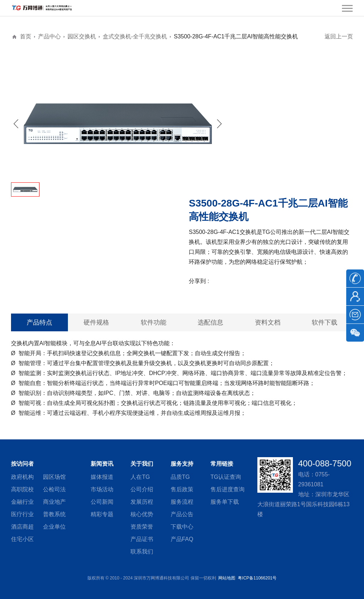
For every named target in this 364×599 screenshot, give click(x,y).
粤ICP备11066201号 (257, 578)
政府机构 (22, 477)
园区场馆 (54, 477)
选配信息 (210, 322)
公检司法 (54, 489)
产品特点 (39, 322)
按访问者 (22, 464)
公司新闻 (102, 502)
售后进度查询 (227, 489)
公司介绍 (142, 489)
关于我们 (142, 464)
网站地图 (227, 578)
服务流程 (182, 502)
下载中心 (182, 527)
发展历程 (142, 502)
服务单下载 (225, 502)
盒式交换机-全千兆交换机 (135, 36)
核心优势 (142, 514)
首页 (26, 36)
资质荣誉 (142, 527)
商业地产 (54, 502)
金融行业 (22, 502)
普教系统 (54, 514)
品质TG (180, 477)
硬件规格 (96, 322)
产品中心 (49, 36)
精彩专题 (102, 514)
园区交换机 (82, 36)
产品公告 (182, 514)
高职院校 (22, 489)
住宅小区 (22, 539)
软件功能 (154, 322)
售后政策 (182, 489)
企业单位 (54, 527)
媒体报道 (102, 477)
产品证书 (142, 539)
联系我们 (142, 552)
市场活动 (102, 489)
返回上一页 (339, 36)
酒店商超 (22, 527)
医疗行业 (22, 514)
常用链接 (222, 464)
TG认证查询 (226, 477)
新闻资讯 (102, 464)
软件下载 (325, 322)
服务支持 (182, 464)
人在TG (140, 477)
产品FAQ (182, 539)
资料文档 (268, 322)
